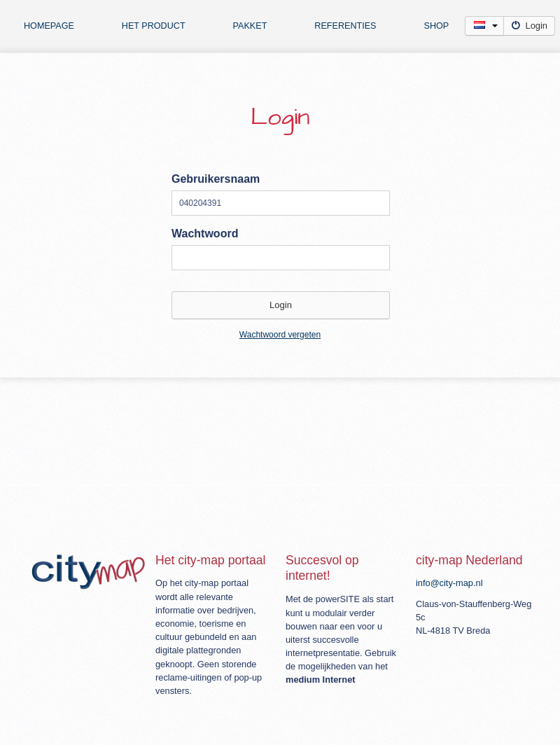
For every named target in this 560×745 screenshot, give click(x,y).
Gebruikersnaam (216, 179)
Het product (154, 26)
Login (530, 26)
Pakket (250, 26)
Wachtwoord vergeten (280, 335)
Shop (437, 26)
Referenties (345, 26)
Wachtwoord (205, 234)
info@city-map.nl (449, 583)
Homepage (49, 26)
